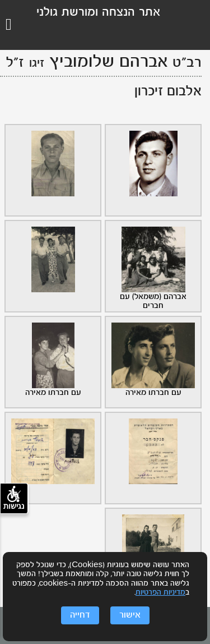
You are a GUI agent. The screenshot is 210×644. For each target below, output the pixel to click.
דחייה (80, 615)
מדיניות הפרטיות (160, 593)
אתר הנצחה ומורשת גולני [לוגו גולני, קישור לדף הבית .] (98, 13)
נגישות (14, 498)
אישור (130, 615)
